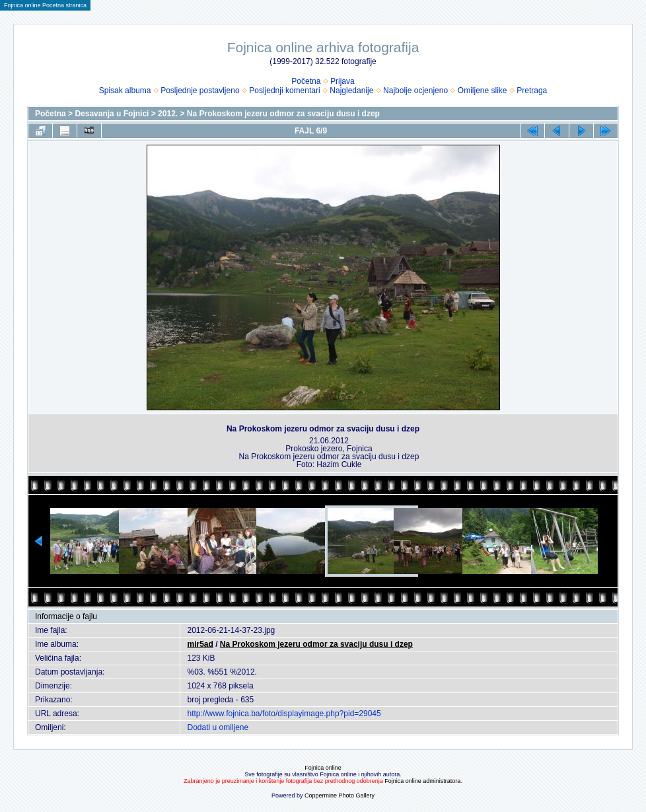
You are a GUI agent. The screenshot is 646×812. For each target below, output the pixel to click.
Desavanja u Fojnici (112, 114)
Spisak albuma (125, 91)
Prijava (342, 81)
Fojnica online (323, 768)
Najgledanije (351, 91)
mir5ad (200, 644)
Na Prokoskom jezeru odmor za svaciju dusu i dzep (283, 114)
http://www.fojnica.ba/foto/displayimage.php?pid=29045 (284, 714)
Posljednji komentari (284, 91)
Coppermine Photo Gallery (340, 795)
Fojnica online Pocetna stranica (45, 5)
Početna (306, 81)
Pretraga (532, 91)
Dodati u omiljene (218, 727)
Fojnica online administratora (422, 781)
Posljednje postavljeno (200, 91)
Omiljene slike (483, 91)
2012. (168, 114)
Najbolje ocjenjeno (415, 91)
